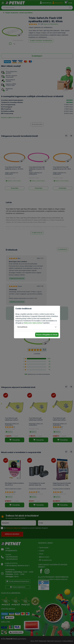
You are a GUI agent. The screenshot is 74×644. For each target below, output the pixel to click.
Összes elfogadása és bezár (47, 335)
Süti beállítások (22, 327)
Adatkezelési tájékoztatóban (33, 323)
